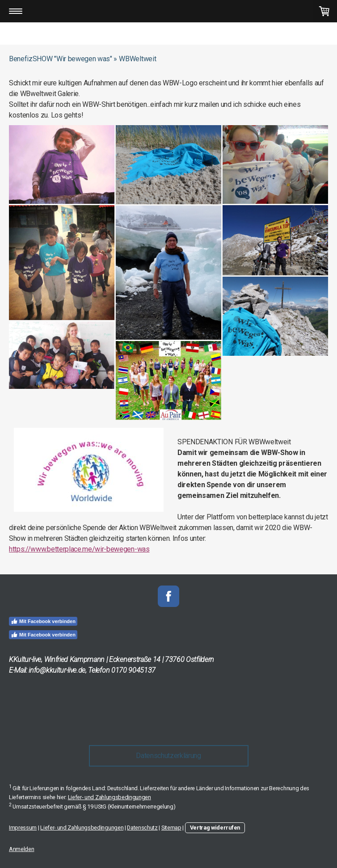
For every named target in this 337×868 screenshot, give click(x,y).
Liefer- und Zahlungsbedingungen (110, 797)
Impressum (23, 828)
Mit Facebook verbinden (43, 621)
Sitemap (171, 828)
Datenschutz (142, 828)
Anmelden (21, 849)
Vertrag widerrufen (215, 828)
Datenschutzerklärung (168, 756)
